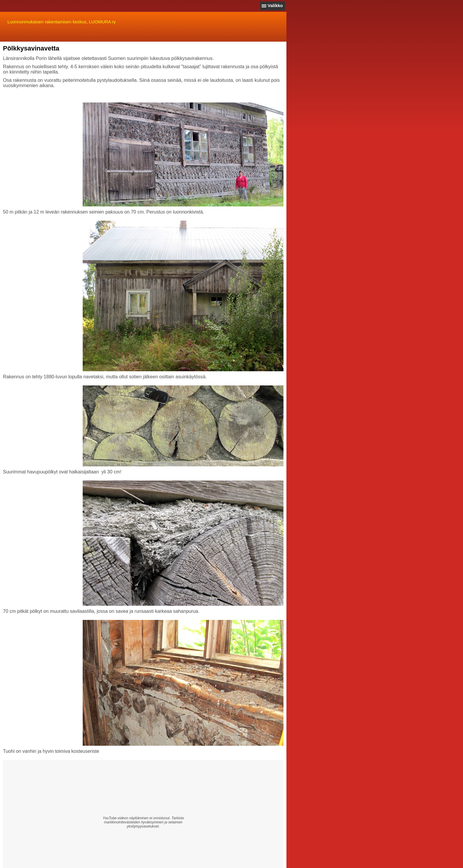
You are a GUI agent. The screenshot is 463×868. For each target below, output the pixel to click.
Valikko (275, 5)
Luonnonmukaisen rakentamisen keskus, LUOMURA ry (62, 22)
